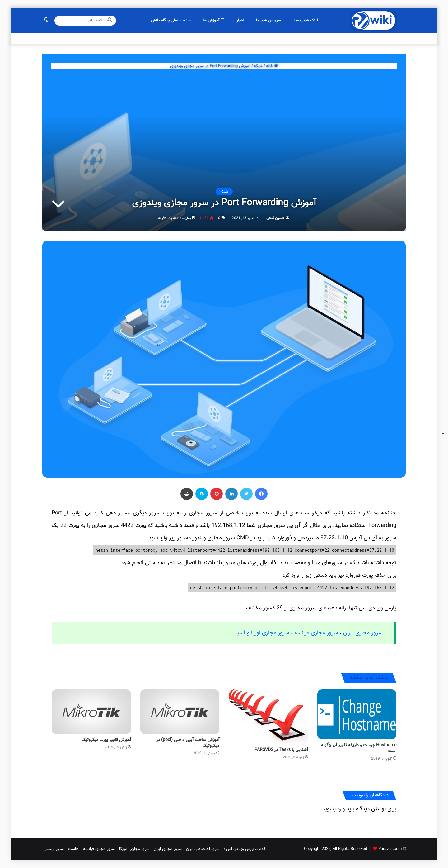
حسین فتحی (275, 218)
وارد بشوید (334, 809)
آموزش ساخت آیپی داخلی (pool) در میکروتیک (188, 743)
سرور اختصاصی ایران (203, 849)
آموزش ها (213, 21)
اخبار (240, 21)
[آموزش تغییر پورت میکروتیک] (91, 712)
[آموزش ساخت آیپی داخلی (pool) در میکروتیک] (180, 712)
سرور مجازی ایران (363, 633)
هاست (73, 849)
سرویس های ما (268, 21)
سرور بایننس (54, 849)
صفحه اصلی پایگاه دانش (171, 21)
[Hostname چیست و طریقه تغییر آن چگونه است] (357, 714)
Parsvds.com (390, 849)
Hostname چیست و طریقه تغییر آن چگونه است (359, 748)
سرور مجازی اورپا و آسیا (262, 633)
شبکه (258, 66)
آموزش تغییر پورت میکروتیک (106, 740)
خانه (272, 66)
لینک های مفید (306, 21)
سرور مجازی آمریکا (134, 849)
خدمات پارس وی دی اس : (245, 849)
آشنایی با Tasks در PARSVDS (281, 750)
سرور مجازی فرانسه (316, 633)
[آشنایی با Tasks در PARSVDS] (268, 717)
